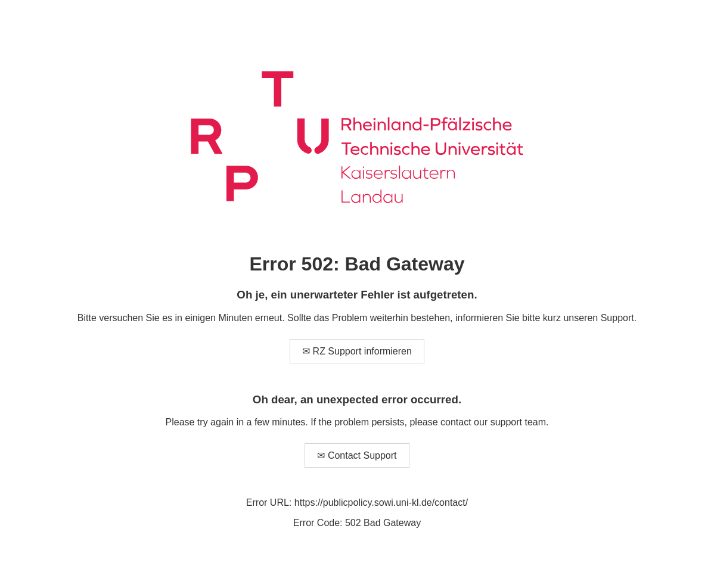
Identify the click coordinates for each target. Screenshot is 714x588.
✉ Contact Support (357, 455)
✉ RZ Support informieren (357, 351)
